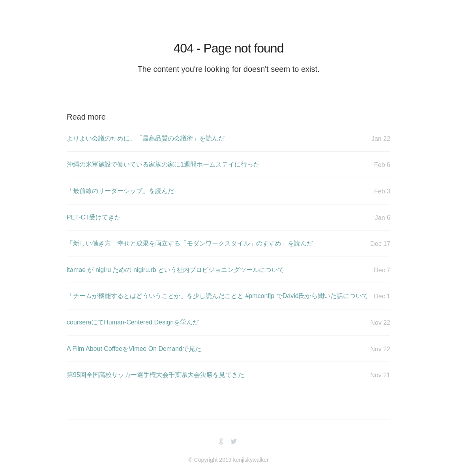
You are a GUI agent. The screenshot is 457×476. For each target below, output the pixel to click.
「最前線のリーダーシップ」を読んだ (228, 191)
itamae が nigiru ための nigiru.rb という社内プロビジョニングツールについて (228, 270)
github (221, 442)
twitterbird (234, 442)
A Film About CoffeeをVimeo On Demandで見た (228, 349)
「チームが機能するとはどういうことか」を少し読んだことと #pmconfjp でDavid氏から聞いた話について (228, 296)
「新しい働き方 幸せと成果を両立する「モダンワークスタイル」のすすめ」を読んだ (228, 244)
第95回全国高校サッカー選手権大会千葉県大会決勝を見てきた (228, 375)
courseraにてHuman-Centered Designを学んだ (228, 323)
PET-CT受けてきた (228, 218)
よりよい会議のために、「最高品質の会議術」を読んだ (228, 139)
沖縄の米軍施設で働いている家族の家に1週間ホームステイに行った (228, 165)
